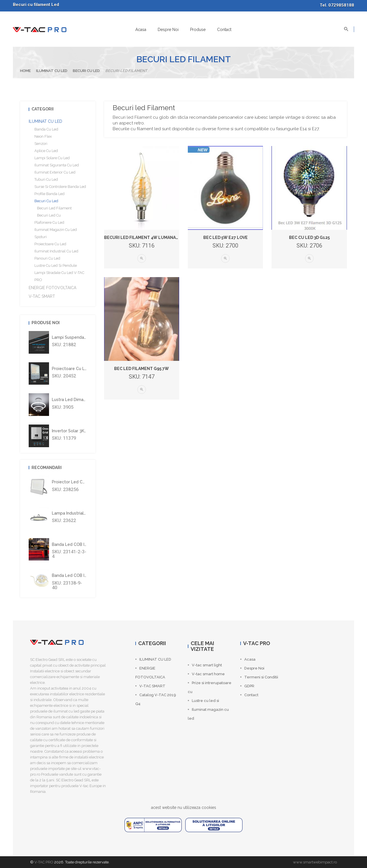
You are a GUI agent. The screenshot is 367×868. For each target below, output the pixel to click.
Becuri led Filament (132, 117)
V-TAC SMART (42, 296)
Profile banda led (49, 194)
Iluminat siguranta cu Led (57, 165)
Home (25, 71)
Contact (224, 30)
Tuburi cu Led (46, 179)
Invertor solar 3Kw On (73, 431)
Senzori (41, 144)
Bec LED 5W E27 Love (226, 238)
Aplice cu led (46, 151)
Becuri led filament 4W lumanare (143, 238)
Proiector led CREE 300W (77, 482)
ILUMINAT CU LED (52, 71)
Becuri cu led (86, 71)
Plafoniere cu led (49, 222)
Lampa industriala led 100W (79, 513)
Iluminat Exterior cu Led (55, 172)
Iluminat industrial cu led (56, 251)
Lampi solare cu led (52, 158)
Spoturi (41, 237)
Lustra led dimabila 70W (76, 400)
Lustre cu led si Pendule (56, 265)
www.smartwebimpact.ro (315, 862)
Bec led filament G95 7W (141, 369)
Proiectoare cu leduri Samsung (83, 369)
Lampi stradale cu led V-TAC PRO (59, 276)
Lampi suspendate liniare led (81, 337)
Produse (198, 30)
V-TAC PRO (44, 862)
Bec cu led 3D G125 (309, 238)
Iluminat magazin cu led (56, 230)
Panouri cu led (47, 258)
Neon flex (43, 136)
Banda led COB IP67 (72, 544)
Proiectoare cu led (50, 244)
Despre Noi (168, 30)
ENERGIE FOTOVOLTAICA (52, 288)
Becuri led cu (48, 215)
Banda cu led (46, 129)
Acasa (141, 30)
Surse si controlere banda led (60, 187)
